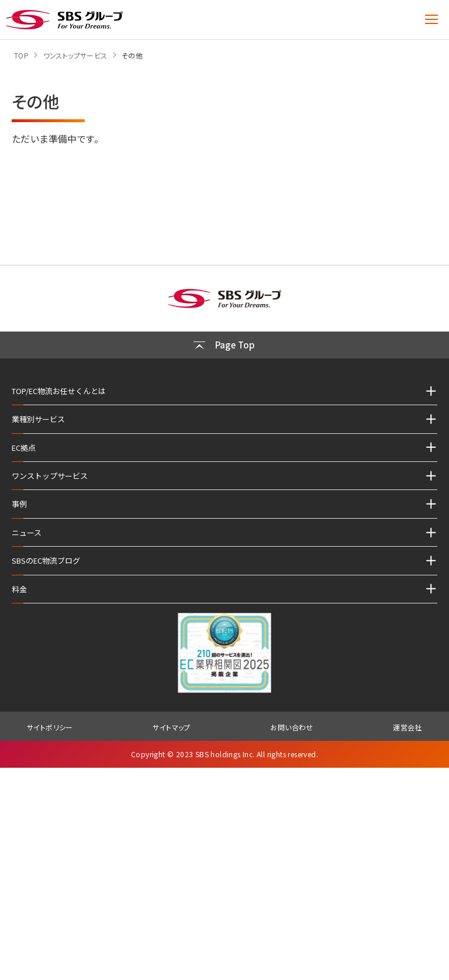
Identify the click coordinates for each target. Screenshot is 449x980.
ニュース (27, 532)
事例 (19, 504)
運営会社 (407, 727)
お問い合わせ (291, 727)
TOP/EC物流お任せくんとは (59, 391)
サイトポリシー (50, 727)
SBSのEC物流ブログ (46, 560)
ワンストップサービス (50, 476)
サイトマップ (171, 727)
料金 (19, 589)
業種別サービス (38, 419)
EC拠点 (24, 448)
